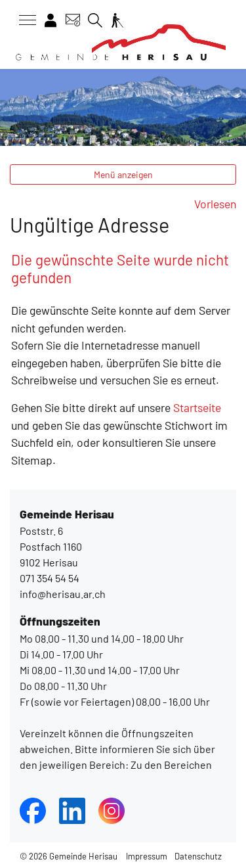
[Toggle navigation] (23, 20)
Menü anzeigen (123, 174)
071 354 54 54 (50, 578)
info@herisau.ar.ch (63, 594)
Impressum (147, 856)
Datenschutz (198, 856)
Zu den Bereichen (170, 765)
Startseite (197, 407)
